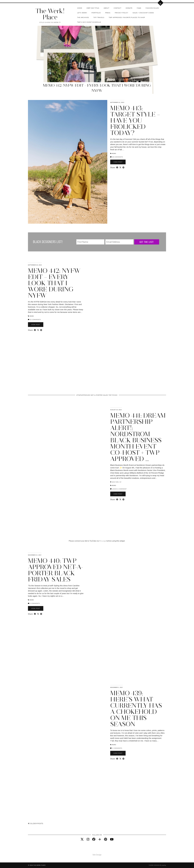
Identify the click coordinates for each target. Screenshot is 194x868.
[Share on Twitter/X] (120, 167)
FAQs (139, 8)
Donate (129, 8)
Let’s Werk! (82, 13)
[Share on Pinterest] (123, 167)
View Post (118, 162)
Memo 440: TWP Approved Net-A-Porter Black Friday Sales (56, 570)
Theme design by (157, 865)
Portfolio (96, 13)
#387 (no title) (93, 8)
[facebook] (94, 839)
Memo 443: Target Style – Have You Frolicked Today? (135, 120)
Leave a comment (118, 489)
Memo (114, 153)
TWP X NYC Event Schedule (89, 22)
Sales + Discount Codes (143, 13)
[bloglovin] (100, 839)
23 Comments (34, 320)
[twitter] (82, 839)
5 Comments (116, 748)
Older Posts (36, 823)
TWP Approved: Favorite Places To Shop (127, 17)
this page (103, 541)
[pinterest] (106, 839)
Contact (117, 8)
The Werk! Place (50, 14)
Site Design (97, 855)
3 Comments (34, 603)
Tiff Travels (99, 17)
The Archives (83, 17)
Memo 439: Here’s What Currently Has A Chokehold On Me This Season (136, 709)
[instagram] (88, 839)
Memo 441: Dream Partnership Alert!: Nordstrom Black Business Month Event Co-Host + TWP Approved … (138, 437)
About (106, 8)
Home (80, 8)
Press (108, 13)
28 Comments (117, 157)
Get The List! (147, 242)
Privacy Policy (121, 13)
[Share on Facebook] (117, 167)
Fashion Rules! (152, 8)
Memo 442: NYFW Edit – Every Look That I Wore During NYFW (54, 283)
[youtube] (112, 839)
